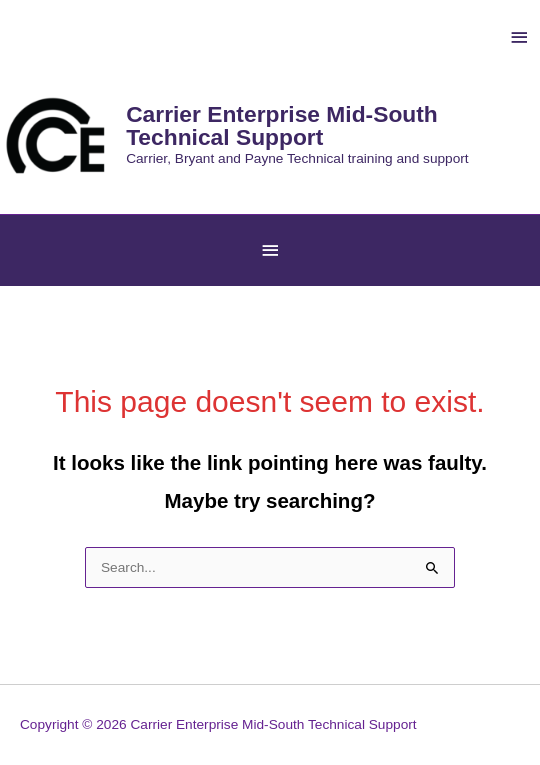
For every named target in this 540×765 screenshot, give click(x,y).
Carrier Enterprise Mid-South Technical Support (282, 125)
